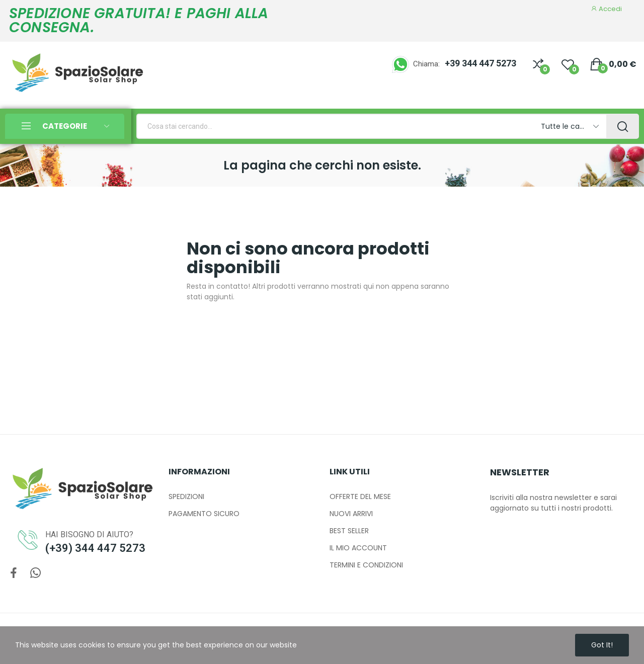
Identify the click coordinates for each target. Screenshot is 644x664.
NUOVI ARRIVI (351, 514)
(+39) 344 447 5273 (95, 548)
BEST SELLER (349, 531)
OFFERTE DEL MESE (360, 496)
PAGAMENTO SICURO (204, 514)
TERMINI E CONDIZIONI (366, 565)
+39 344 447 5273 (480, 63)
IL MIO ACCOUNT (358, 548)
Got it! (602, 645)
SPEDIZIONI (186, 496)
